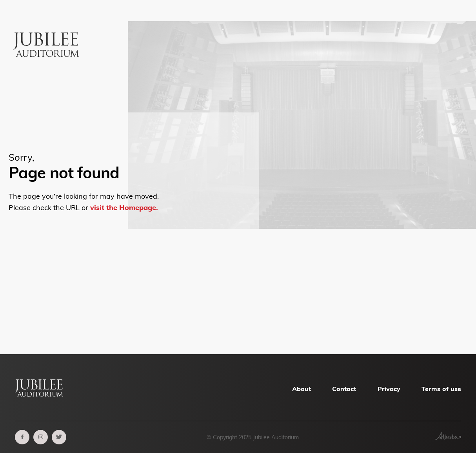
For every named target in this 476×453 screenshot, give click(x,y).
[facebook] (22, 437)
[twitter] (59, 437)
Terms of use (441, 389)
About (302, 389)
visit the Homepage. (124, 207)
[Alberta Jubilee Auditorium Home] (48, 30)
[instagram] (41, 437)
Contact (344, 389)
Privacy (389, 389)
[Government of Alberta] (448, 437)
